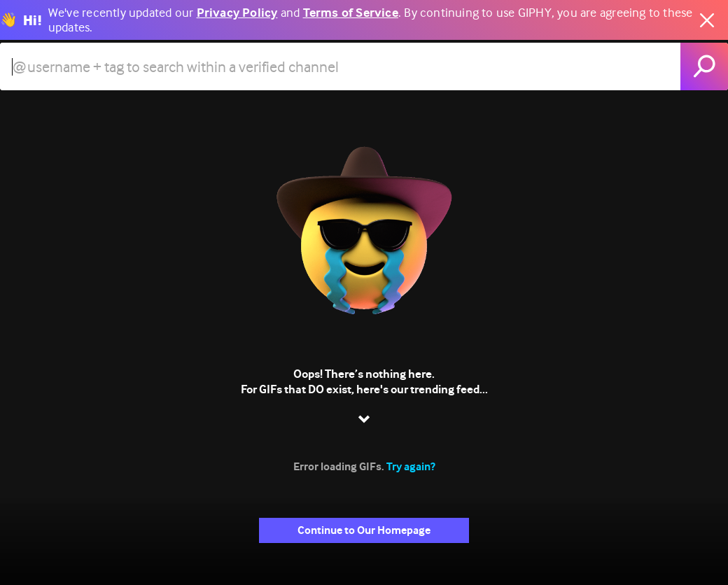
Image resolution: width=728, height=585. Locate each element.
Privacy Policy (237, 13)
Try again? (411, 466)
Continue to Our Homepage (364, 530)
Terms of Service (351, 13)
